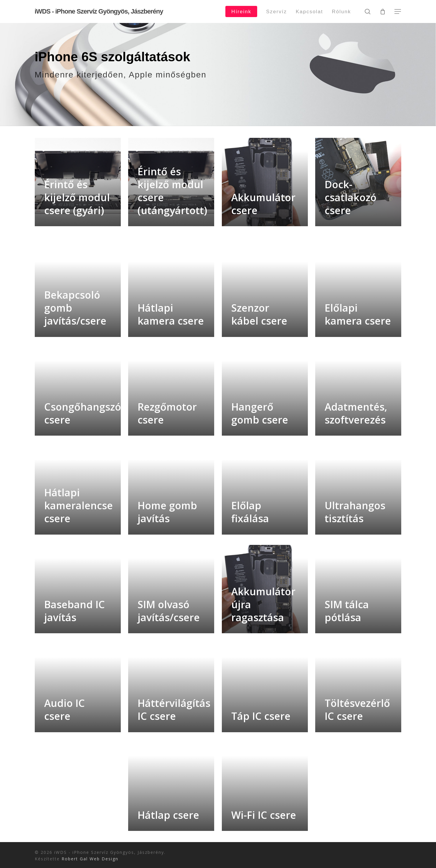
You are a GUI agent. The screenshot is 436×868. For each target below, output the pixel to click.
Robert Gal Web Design (90, 859)
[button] (398, 12)
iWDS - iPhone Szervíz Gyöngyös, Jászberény (99, 11)
